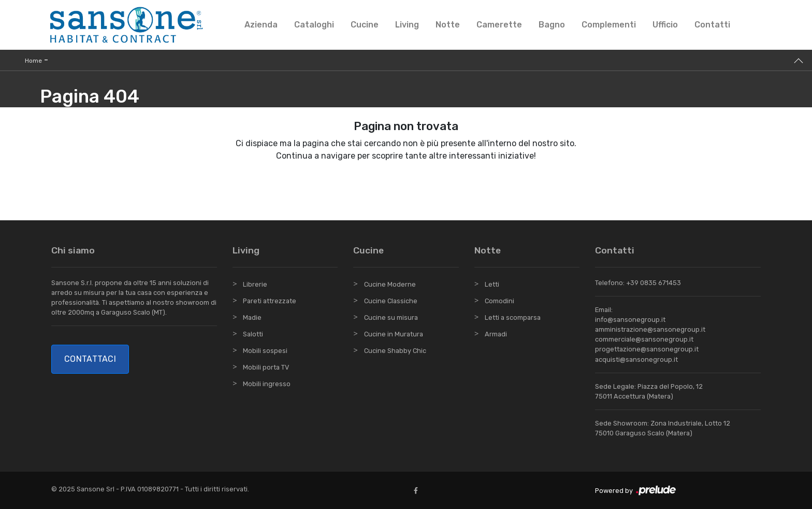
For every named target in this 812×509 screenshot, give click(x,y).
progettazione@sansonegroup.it (647, 349)
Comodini (499, 301)
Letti (492, 284)
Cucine (365, 25)
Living (407, 25)
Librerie (255, 284)
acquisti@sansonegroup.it (636, 359)
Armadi (496, 334)
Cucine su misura (391, 317)
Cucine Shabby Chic (395, 351)
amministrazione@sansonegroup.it (650, 329)
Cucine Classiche (391, 301)
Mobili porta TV (266, 367)
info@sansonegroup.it (630, 320)
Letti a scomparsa (513, 317)
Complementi (609, 25)
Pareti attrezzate (270, 301)
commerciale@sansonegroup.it (644, 339)
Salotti (253, 334)
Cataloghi (314, 25)
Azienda (261, 25)
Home (33, 61)
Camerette (499, 25)
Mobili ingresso (267, 384)
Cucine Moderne (390, 284)
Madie (252, 317)
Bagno (552, 25)
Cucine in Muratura (394, 334)
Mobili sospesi (265, 351)
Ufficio (665, 25)
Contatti (712, 25)
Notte (448, 25)
